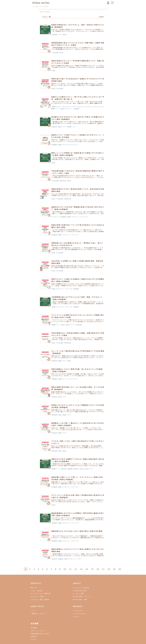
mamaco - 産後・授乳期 (40, 599)
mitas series (78, 611)
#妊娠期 (77, 109)
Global (33, 640)
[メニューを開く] (112, 3)
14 (87, 569)
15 (92, 569)
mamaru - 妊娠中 (38, 596)
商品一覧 (34, 588)
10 (65, 569)
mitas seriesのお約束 (81, 588)
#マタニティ (69, 109)
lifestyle (76, 617)
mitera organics (80, 614)
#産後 (64, 34)
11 (70, 569)
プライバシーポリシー (38, 631)
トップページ (37, 6)
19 (114, 569)
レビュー (34, 611)
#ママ (60, 34)
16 (98, 569)
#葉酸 (53, 107)
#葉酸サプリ (71, 127)
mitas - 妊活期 (36, 591)
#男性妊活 (63, 181)
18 (109, 569)
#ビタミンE (99, 107)
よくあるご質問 (78, 594)
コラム (46, 6)
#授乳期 (54, 34)
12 (76, 569)
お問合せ (34, 637)
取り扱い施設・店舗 (80, 599)
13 (81, 569)
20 (120, 569)
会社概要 (34, 628)
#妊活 (61, 52)
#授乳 (69, 361)
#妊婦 (62, 109)
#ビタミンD (90, 107)
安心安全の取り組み (80, 591)
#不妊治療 (55, 52)
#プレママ (66, 145)
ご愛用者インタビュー (38, 614)
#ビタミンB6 (61, 107)
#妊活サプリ (70, 325)
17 (103, 569)
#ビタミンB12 (71, 107)
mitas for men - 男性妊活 (41, 594)
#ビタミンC (81, 107)
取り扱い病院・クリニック (82, 596)
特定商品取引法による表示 (40, 634)
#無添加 (76, 469)
